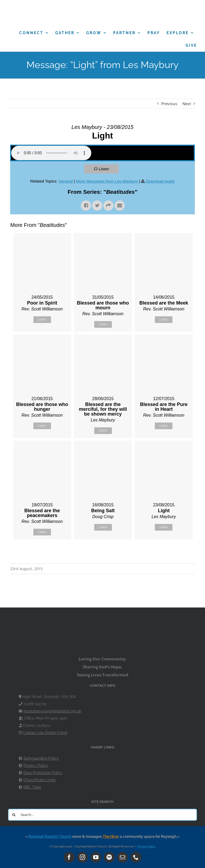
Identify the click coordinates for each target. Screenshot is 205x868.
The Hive (111, 837)
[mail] (123, 857)
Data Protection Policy (43, 773)
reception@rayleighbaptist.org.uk (52, 711)
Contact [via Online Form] (45, 733)
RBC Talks (32, 787)
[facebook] (69, 857)
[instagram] (82, 857)
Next (187, 104)
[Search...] (102, 815)
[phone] (136, 857)
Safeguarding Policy (41, 758)
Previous (169, 104)
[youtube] (96, 857)
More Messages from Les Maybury (107, 181)
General (66, 181)
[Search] (14, 815)
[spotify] (109, 857)
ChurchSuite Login (40, 780)
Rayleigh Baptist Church (50, 837)
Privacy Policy (36, 766)
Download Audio (160, 181)
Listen (104, 169)
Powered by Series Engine (175, 553)
